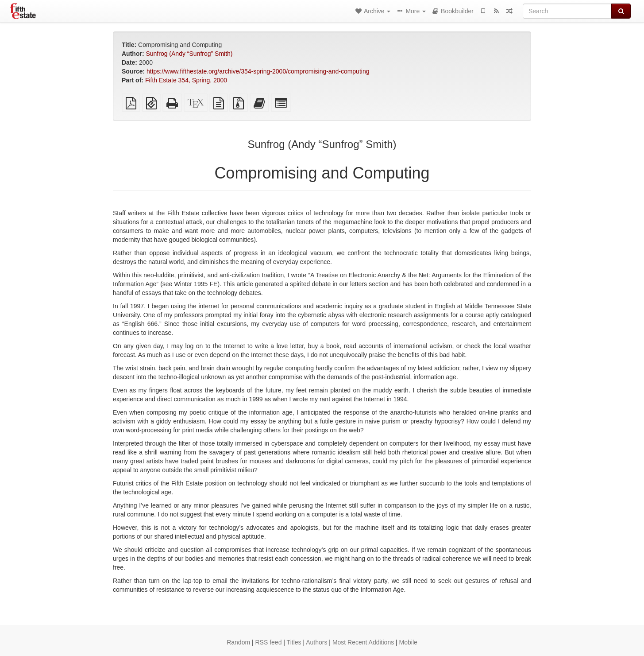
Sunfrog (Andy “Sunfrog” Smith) (189, 54)
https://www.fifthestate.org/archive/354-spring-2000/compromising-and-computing (258, 71)
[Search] (567, 11)
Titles (294, 642)
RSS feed (269, 642)
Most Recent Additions (363, 642)
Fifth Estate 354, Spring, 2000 (186, 80)
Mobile (408, 642)
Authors (316, 642)
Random (238, 642)
